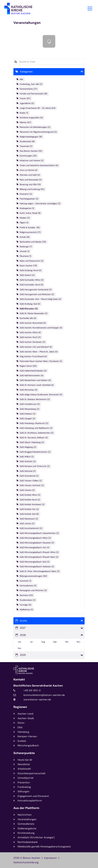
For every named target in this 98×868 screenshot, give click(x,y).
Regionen (20, 707)
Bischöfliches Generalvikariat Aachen (38, 686)
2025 (23, 655)
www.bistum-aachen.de (37, 700)
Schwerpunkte (24, 753)
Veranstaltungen (27, 23)
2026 (23, 635)
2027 (23, 628)
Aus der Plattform (26, 808)
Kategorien (26, 72)
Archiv (23, 621)
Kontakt (19, 680)
